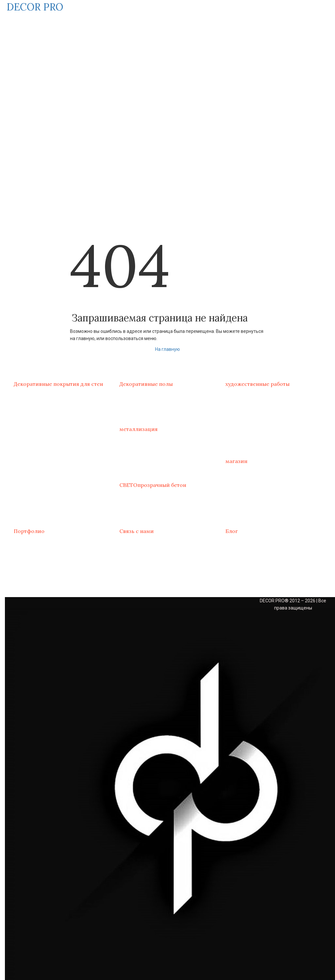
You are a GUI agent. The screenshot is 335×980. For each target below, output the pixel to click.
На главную (167, 349)
